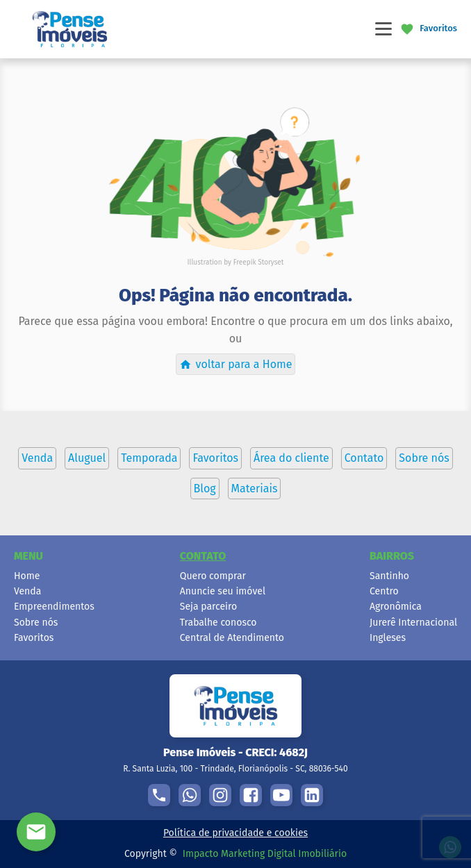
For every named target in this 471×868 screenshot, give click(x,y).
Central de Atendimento (232, 638)
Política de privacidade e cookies (235, 833)
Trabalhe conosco (218, 623)
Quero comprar (213, 576)
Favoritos (34, 638)
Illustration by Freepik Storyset (236, 262)
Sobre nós (36, 623)
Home (27, 576)
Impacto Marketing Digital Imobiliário (265, 854)
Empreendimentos (54, 607)
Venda (27, 591)
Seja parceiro (208, 607)
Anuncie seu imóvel (223, 591)
